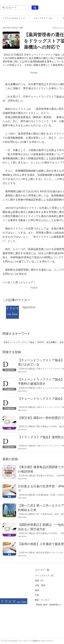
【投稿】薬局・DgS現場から (48, 605)
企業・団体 (40, 585)
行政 (37, 595)
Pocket (34, 73)
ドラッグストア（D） (43, 18)
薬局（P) (39, 581)
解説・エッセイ (42, 600)
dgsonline (29, 307)
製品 (37, 590)
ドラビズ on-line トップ (14, 18)
